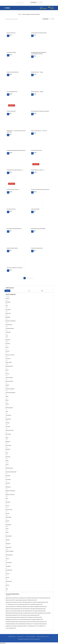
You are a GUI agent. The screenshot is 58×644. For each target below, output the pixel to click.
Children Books (9, 325)
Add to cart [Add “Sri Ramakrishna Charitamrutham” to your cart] (32, 36)
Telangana (8, 544)
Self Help (7, 513)
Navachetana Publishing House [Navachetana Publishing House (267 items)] (14, 613)
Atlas (7, 306)
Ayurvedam (8, 310)
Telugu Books (9, 547)
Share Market (8, 517)
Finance (7, 374)
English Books (9, 362)
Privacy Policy (20, 637)
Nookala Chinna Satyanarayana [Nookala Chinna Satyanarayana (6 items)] (31, 615)
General (7, 385)
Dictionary (8, 344)
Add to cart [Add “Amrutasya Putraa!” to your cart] (8, 212)
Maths (7, 438)
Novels (7, 461)
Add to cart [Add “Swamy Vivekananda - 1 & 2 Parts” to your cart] (32, 134)
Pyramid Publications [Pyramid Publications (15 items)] (26, 619)
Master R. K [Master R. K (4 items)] (9, 611)
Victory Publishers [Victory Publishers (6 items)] (11, 628)
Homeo (7, 404)
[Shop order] (48, 19)
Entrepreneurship (9, 366)
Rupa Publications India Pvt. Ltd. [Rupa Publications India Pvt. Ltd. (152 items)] (27, 622)
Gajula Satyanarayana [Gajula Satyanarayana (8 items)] (22, 600)
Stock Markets (9, 536)
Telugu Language (10, 551)
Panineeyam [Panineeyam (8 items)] (23, 617)
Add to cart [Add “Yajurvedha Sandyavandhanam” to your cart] (8, 232)
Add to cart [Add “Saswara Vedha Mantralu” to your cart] (8, 75)
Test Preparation (9, 555)
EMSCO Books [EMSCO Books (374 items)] (10, 600)
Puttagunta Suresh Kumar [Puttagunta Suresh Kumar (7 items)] (12, 619)
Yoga (7, 589)
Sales (7, 498)
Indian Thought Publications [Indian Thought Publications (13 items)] (41, 602)
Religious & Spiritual (10, 495)
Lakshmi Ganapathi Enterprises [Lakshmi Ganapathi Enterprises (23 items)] (38, 607)
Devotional (8, 340)
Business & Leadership (11, 321)
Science (7, 506)
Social (7, 528)
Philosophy (8, 476)
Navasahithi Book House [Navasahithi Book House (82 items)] (44, 613)
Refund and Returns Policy (43, 637)
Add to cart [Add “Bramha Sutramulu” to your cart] (8, 36)
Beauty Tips (8, 313)
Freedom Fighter (9, 378)
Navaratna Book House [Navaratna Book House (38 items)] (30, 613)
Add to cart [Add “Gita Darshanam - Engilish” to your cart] (32, 95)
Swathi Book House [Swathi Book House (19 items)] (11, 626)
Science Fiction (9, 510)
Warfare (7, 585)
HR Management (9, 408)
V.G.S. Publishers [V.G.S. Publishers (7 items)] (41, 626)
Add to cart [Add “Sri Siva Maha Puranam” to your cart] (32, 153)
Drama (7, 347)
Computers (8, 332)
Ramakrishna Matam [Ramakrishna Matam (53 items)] (12, 622)
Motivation (8, 449)
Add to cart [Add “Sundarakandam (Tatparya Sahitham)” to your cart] (32, 114)
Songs (7, 532)
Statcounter (3, 643)
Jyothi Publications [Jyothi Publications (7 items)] (11, 607)
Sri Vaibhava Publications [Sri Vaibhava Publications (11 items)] (40, 624)
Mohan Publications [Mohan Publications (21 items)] (19, 611)
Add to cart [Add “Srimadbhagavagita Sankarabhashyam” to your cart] (8, 153)
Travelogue (8, 566)
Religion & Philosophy (10, 491)
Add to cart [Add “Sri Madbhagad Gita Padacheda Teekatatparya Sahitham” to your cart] (32, 57)
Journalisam (8, 415)
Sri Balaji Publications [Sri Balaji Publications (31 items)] (12, 624)
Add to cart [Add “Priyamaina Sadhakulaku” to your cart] (32, 251)
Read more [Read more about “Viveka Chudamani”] (8, 114)
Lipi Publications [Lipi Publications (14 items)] (27, 609)
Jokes (7, 411)
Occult (7, 464)
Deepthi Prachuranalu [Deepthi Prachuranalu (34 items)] (33, 598)
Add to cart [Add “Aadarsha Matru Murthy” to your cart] (8, 251)
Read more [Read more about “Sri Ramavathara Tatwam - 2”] (32, 173)
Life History (8, 427)
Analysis (7, 298)
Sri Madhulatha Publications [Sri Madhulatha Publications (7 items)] (25, 624)
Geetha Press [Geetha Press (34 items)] (32, 600)
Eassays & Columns (10, 355)
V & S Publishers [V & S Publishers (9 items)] (31, 626)
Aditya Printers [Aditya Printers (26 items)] (10, 598)
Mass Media (8, 434)
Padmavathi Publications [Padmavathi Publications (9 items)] (12, 617)
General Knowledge (10, 389)
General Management (10, 393)
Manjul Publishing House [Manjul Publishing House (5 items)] (39, 609)
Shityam (7, 521)
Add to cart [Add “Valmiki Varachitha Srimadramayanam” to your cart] (32, 192)
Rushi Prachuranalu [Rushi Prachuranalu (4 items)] (41, 622)
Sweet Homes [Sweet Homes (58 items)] (21, 626)
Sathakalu (8, 502)
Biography (8, 317)
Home (20, 14)
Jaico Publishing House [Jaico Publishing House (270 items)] (23, 604)
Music (7, 453)
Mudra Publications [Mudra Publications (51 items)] (40, 611)
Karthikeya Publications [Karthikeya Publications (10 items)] (23, 607)
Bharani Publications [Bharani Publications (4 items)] (21, 598)
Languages (8, 419)
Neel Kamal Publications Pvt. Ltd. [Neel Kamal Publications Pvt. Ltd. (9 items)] (14, 615)
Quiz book (8, 483)
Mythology (8, 457)
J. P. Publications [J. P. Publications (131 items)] (11, 604)
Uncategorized (9, 570)
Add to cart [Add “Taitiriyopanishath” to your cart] (32, 212)
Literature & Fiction (10, 430)
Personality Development (11, 472)
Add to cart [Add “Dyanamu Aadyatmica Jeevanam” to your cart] (8, 271)
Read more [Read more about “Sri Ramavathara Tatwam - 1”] (8, 192)
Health (7, 396)
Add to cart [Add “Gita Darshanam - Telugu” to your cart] (32, 75)
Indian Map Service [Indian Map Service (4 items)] (27, 602)
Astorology (8, 302)
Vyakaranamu (9, 581)
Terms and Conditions (30, 637)
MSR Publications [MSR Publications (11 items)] (29, 611)
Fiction (7, 370)
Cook (7, 336)
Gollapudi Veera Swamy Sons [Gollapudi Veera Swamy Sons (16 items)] (14, 602)
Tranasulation (9, 562)
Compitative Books (10, 328)
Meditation (8, 442)
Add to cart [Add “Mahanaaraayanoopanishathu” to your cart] (32, 232)
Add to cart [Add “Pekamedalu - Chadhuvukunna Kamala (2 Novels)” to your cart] (8, 135)
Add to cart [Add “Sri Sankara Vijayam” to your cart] (8, 55)
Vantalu (7, 578)
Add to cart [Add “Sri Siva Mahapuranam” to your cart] (8, 95)
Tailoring (8, 540)
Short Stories (8, 525)
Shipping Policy (12, 637)
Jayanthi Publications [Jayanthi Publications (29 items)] (36, 604)
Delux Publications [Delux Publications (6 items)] (45, 598)
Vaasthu (7, 574)
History (7, 400)
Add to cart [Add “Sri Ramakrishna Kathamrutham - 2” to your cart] (8, 173)
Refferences (8, 487)
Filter (7, 291)
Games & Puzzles (9, 381)
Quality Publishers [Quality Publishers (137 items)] (37, 619)
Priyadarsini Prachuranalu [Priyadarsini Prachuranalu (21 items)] (35, 617)
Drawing (7, 351)
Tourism (7, 559)
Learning (7, 423)
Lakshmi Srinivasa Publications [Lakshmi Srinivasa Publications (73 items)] (14, 609)
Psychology (8, 479)
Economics (8, 359)
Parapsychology (9, 468)
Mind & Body (8, 445)
